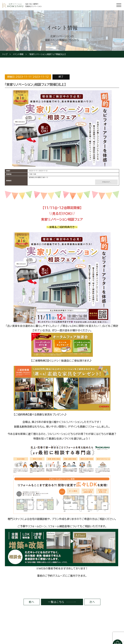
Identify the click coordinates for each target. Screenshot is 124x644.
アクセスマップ (106, 182)
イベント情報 (18, 54)
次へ (92, 602)
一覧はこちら (56, 602)
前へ (32, 602)
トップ (5, 54)
